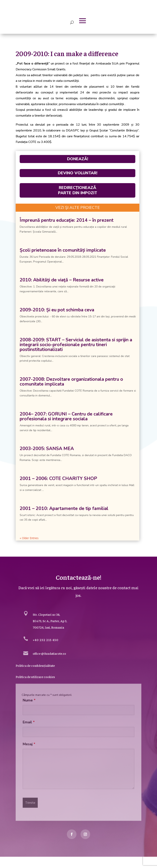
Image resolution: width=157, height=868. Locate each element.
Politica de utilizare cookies (35, 688)
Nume (29, 709)
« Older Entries (29, 549)
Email (29, 731)
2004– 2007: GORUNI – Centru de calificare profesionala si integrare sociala (66, 428)
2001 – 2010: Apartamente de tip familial (64, 520)
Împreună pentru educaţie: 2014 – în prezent (67, 232)
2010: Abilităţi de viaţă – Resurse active (62, 291)
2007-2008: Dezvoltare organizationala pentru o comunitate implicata (71, 393)
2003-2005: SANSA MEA (47, 460)
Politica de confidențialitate (35, 677)
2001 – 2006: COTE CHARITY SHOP (58, 490)
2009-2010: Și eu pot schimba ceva (57, 321)
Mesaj (29, 753)
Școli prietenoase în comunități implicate (63, 261)
